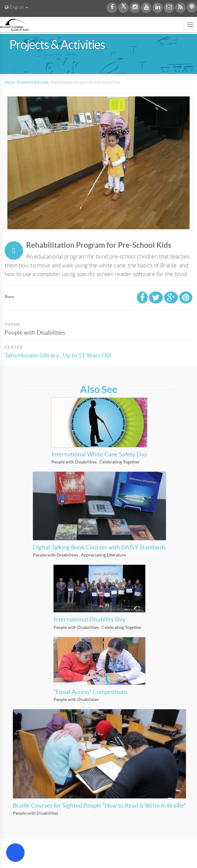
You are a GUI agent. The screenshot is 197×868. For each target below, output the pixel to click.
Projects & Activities (33, 82)
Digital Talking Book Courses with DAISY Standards (99, 547)
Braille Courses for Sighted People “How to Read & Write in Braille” (99, 806)
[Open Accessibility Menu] (15, 853)
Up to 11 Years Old (87, 355)
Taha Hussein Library (32, 355)
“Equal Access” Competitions (91, 692)
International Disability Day (90, 619)
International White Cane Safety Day (99, 454)
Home (10, 82)
